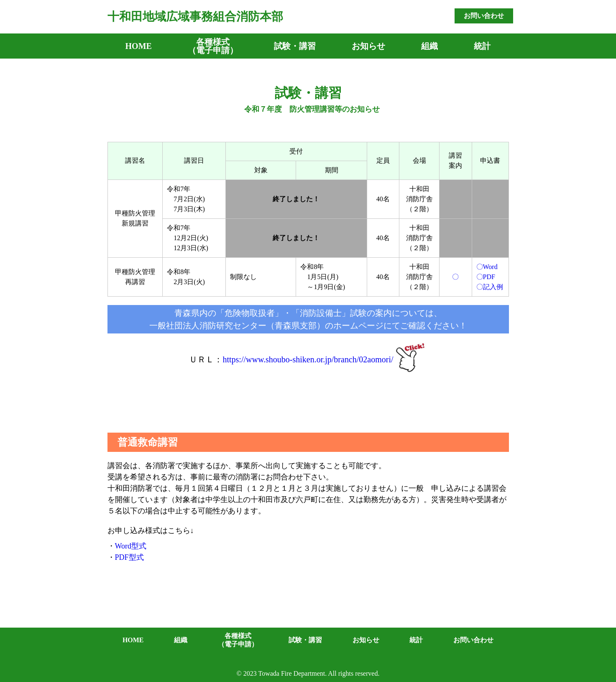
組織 (429, 46)
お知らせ (368, 46)
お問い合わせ (484, 16)
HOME (139, 46)
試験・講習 (295, 46)
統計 (482, 46)
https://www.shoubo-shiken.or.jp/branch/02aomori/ (308, 359)
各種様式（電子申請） (213, 46)
